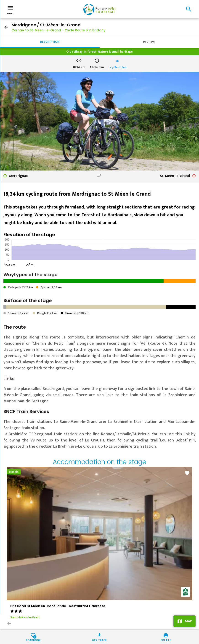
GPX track (99, 640)
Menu (10, 10)
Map (188, 621)
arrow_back (6, 27)
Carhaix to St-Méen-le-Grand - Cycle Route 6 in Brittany (58, 30)
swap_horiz (99, 176)
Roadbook (33, 640)
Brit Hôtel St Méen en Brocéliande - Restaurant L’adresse (58, 606)
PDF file (166, 640)
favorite (187, 473)
